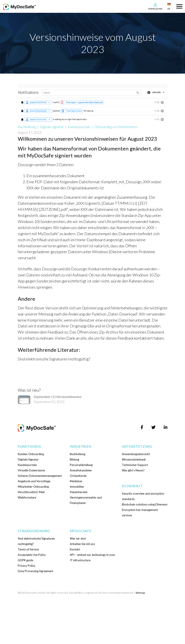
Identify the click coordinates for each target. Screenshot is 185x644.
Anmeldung (155, 9)
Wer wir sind (78, 538)
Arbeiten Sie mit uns (82, 544)
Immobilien (77, 487)
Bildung (74, 459)
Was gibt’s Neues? (133, 470)
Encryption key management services (140, 513)
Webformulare (27, 497)
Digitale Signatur (28, 459)
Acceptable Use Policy (32, 555)
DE (169, 9)
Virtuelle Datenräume (31, 470)
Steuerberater (79, 492)
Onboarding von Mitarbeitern (116, 127)
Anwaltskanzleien (81, 470)
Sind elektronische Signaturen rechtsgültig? (54, 359)
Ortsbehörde (78, 476)
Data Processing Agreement (35, 571)
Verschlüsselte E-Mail (31, 492)
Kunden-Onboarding (31, 454)
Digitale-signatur (52, 127)
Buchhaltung (27, 127)
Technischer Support (135, 465)
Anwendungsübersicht (136, 454)
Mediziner (76, 481)
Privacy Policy (27, 566)
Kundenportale (79, 127)
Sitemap (140, 593)
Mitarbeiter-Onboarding (33, 487)
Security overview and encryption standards (143, 496)
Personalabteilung (81, 465)
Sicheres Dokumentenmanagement (40, 476)
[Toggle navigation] (179, 6)
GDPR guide (25, 560)
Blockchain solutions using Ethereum (145, 504)
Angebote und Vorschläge (34, 481)
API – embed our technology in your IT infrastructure (92, 557)
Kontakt (75, 549)
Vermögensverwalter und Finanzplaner (86, 500)
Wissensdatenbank (134, 459)
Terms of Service (28, 549)
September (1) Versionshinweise (58, 397)
